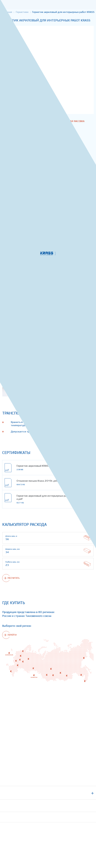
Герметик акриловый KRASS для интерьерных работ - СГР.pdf (53, 466)
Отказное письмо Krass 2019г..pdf (37, 481)
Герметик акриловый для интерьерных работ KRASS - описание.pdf (54, 498)
